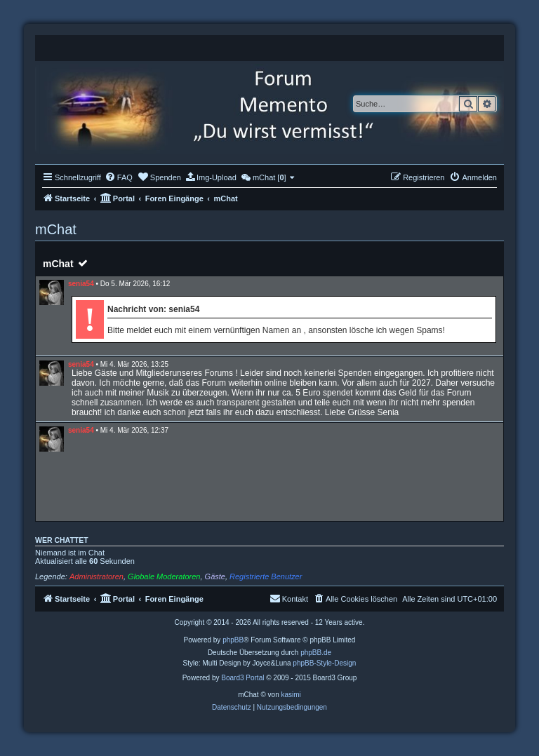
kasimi (291, 695)
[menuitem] (119, 177)
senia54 (81, 284)
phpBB (233, 640)
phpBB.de (316, 653)
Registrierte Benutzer (266, 576)
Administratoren (97, 576)
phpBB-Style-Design (324, 663)
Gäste (215, 576)
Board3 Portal (242, 678)
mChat (58, 264)
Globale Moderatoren (164, 576)
